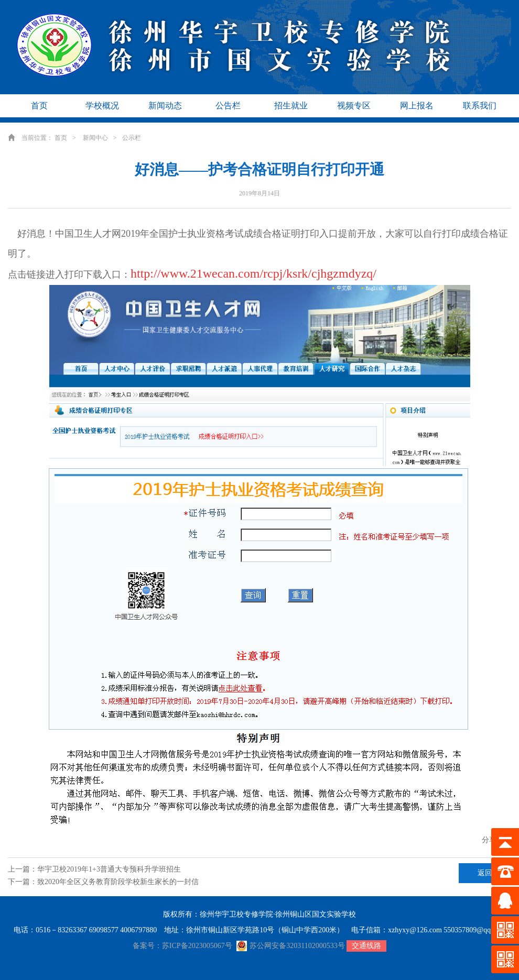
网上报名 (417, 106)
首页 (39, 106)
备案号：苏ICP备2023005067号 (182, 946)
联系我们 (480, 106)
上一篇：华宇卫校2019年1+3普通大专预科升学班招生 (94, 869)
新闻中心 (95, 138)
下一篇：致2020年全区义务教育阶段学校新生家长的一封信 (103, 882)
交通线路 (366, 946)
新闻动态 (165, 106)
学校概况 (102, 106)
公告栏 (228, 106)
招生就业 (291, 106)
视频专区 (354, 106)
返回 (485, 873)
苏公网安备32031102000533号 (290, 946)
